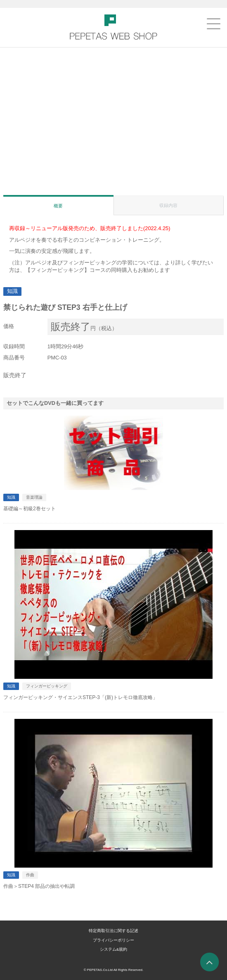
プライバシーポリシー (113, 940)
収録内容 (168, 205)
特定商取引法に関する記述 (113, 931)
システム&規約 (113, 949)
